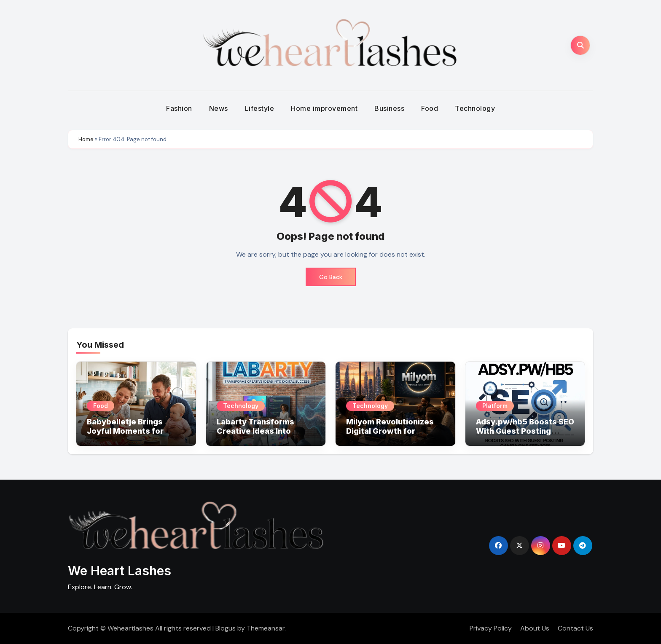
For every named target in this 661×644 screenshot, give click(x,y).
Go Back (331, 277)
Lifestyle (260, 108)
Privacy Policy (491, 628)
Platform (495, 406)
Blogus (226, 628)
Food (430, 108)
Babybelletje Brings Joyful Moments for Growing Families (125, 431)
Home (86, 139)
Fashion (179, 108)
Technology (475, 108)
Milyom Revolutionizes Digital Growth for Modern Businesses (390, 431)
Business (389, 108)
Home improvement (324, 108)
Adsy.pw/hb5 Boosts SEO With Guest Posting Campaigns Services (525, 431)
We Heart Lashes (120, 571)
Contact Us (575, 628)
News (219, 108)
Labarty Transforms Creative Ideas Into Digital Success (255, 431)
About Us (535, 628)
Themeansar (266, 628)
